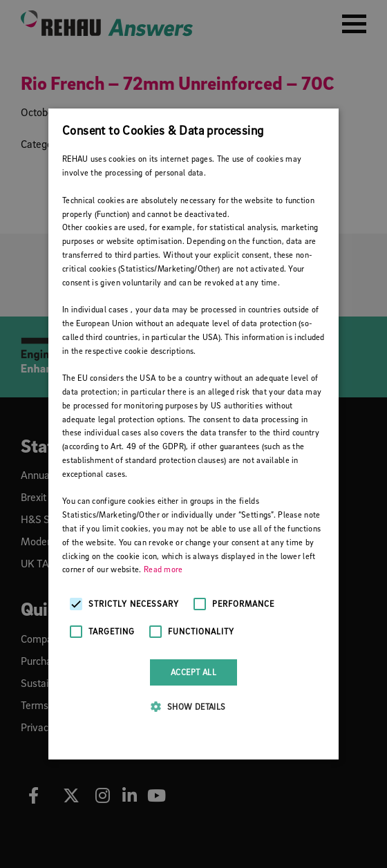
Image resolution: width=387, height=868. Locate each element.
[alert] (193, 434)
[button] (193, 706)
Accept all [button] (193, 672)
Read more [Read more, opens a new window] (163, 569)
